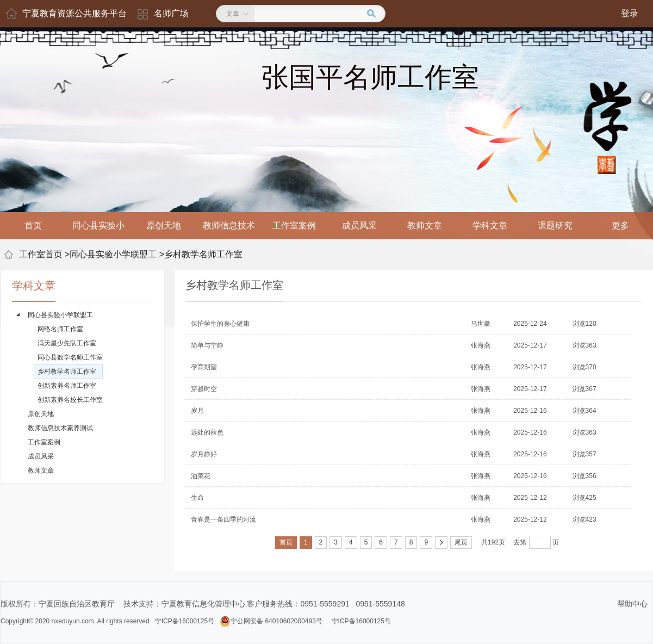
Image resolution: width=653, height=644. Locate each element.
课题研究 (555, 225)
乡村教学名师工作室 (203, 254)
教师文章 (425, 225)
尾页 (461, 542)
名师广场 (171, 13)
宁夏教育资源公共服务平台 (74, 13)
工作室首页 (41, 254)
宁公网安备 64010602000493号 (271, 621)
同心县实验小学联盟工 (113, 254)
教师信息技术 (229, 225)
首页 (33, 225)
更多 (620, 225)
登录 (630, 13)
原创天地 (164, 225)
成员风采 (359, 225)
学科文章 (490, 225)
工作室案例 (294, 225)
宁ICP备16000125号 (185, 621)
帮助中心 (632, 604)
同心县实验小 (98, 225)
